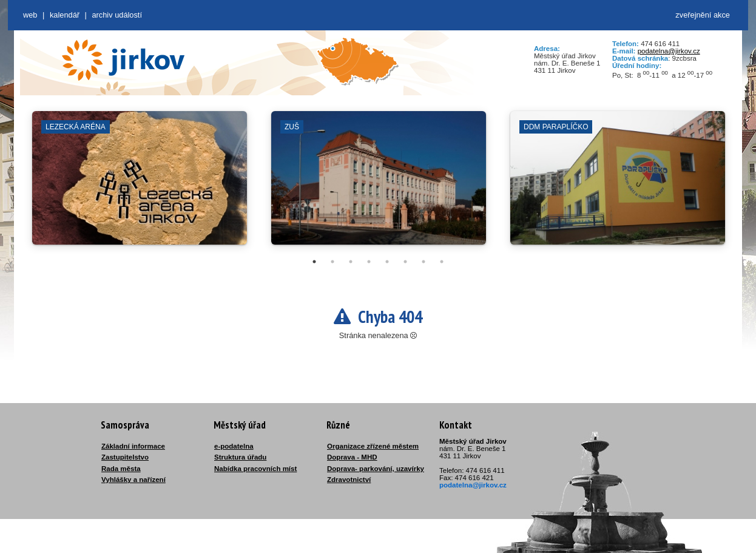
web (30, 15)
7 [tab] (424, 262)
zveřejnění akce (703, 15)
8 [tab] (442, 262)
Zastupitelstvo (125, 457)
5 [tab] (387, 262)
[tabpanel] (140, 184)
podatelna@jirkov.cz (669, 51)
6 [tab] (405, 262)
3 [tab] (351, 262)
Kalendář (65, 15)
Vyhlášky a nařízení (133, 480)
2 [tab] (332, 262)
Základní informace (133, 446)
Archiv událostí (117, 15)
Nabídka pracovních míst (255, 469)
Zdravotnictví (349, 480)
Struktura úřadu (240, 457)
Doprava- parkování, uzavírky (376, 469)
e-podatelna (234, 446)
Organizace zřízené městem (373, 446)
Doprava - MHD (352, 457)
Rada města (121, 469)
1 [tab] (314, 262)
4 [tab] (369, 262)
